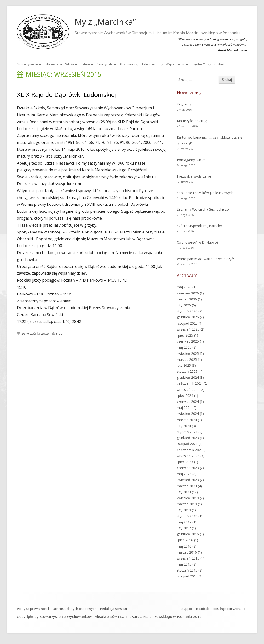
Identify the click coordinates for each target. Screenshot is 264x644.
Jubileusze (52, 64)
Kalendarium (151, 64)
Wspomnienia (175, 64)
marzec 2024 (187, 420)
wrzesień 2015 (188, 558)
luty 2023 (184, 492)
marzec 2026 (187, 299)
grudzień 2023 (188, 438)
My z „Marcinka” (105, 22)
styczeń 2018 (187, 516)
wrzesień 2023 (188, 456)
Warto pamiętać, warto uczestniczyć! (205, 259)
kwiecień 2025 (188, 353)
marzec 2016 (187, 552)
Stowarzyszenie (27, 64)
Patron (85, 64)
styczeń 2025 (187, 371)
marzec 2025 (187, 359)
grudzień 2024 (188, 377)
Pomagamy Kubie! (191, 160)
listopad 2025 (187, 323)
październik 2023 (190, 450)
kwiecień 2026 (188, 293)
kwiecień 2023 (188, 480)
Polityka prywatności (33, 609)
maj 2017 (184, 522)
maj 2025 (184, 347)
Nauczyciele (105, 64)
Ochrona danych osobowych (74, 609)
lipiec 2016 (185, 540)
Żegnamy (184, 104)
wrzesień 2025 (188, 329)
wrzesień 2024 (188, 390)
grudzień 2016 (188, 534)
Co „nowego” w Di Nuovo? (198, 242)
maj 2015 (184, 564)
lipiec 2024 (185, 396)
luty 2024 (184, 426)
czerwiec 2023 (188, 468)
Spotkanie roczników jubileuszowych (205, 193)
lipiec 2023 (185, 462)
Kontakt (219, 64)
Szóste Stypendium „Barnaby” (200, 226)
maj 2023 (184, 474)
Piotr (59, 334)
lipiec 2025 (185, 335)
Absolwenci (127, 64)
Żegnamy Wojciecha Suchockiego (203, 209)
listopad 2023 (187, 444)
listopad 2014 (187, 576)
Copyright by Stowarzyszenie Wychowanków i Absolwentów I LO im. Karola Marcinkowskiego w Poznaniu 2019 (109, 617)
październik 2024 (190, 383)
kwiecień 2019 (188, 498)
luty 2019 (184, 510)
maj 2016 (184, 546)
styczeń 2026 (187, 311)
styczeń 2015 (187, 570)
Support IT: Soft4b (195, 609)
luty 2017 (184, 528)
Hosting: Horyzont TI (229, 609)
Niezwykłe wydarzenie (194, 176)
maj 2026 (184, 287)
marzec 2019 (187, 504)
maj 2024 (184, 408)
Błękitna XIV (199, 64)
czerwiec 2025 (188, 341)
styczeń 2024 (187, 432)
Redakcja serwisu (114, 609)
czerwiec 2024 (188, 402)
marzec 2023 (187, 486)
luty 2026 (184, 305)
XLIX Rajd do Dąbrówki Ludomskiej (66, 94)
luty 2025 (184, 365)
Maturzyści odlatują (192, 121)
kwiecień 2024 (188, 414)
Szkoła (69, 64)
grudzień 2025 (188, 317)
